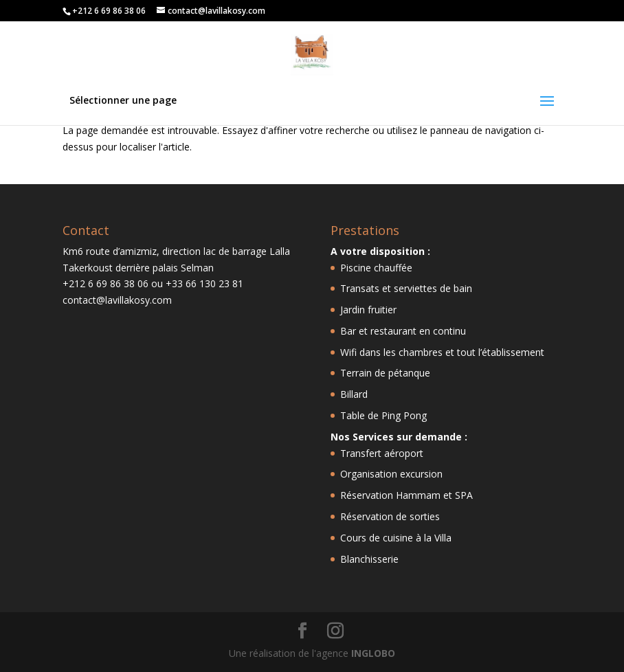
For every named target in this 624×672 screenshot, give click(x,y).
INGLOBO (373, 653)
